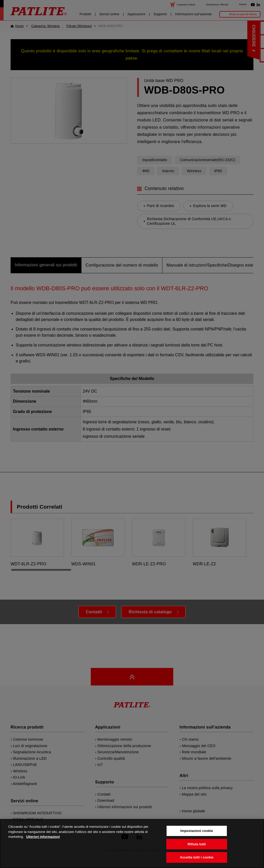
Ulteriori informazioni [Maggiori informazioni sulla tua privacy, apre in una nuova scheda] (43, 845)
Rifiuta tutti (197, 853)
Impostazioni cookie (197, 839)
